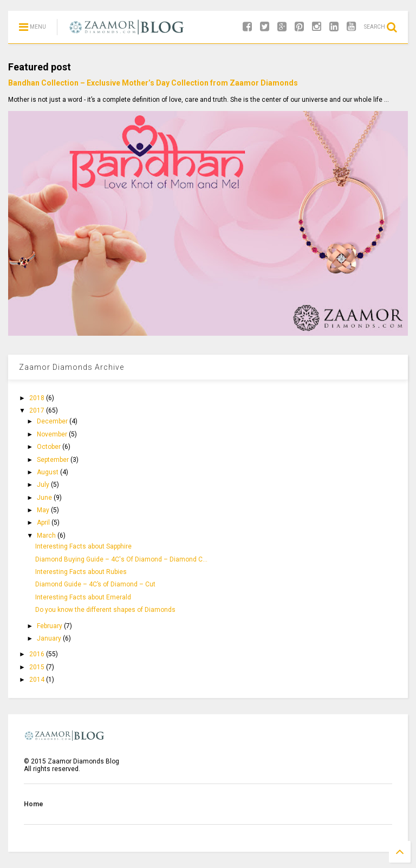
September (54, 460)
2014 (38, 680)
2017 (38, 410)
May (44, 510)
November (53, 434)
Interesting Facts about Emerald (83, 597)
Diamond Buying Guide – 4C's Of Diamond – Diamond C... (121, 559)
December (53, 421)
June (45, 498)
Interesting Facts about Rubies (81, 572)
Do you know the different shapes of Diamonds (105, 610)
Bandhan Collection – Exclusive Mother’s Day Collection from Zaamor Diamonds (153, 83)
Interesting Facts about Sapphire (83, 546)
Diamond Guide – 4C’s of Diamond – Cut (95, 584)
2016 (38, 654)
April (44, 523)
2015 (38, 667)
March (47, 536)
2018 (38, 398)
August (48, 472)
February (50, 626)
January (50, 638)
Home (34, 804)
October (50, 447)
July (44, 485)
